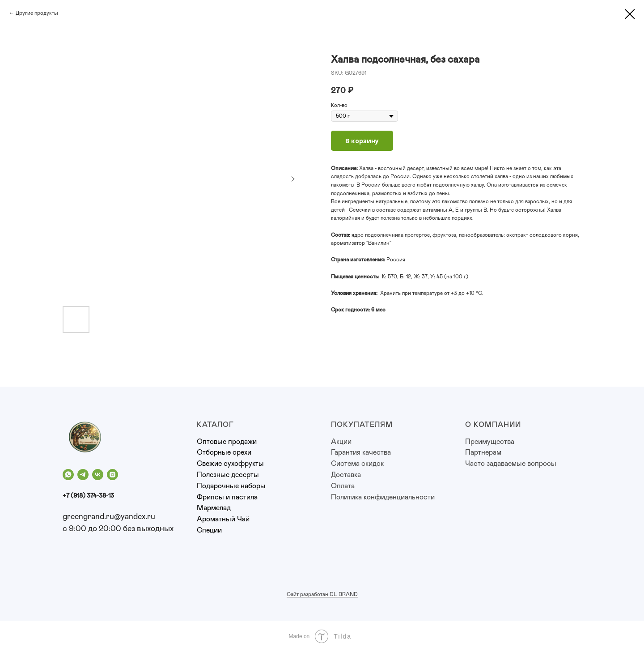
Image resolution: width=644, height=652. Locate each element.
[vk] (98, 475)
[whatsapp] (68, 475)
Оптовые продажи (227, 442)
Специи (209, 530)
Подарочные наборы (231, 486)
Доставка (346, 475)
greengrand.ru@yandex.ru (109, 517)
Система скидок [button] (357, 464)
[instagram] (112, 475)
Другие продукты (37, 13)
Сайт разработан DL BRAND (322, 594)
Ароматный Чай (223, 519)
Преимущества (490, 442)
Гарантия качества (361, 452)
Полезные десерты (228, 475)
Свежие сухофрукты (230, 464)
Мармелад (214, 508)
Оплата (343, 486)
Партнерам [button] (483, 452)
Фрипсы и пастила (227, 497)
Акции (341, 442)
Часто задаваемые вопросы (511, 464)
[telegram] (83, 475)
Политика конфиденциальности (383, 497)
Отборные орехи (224, 452)
